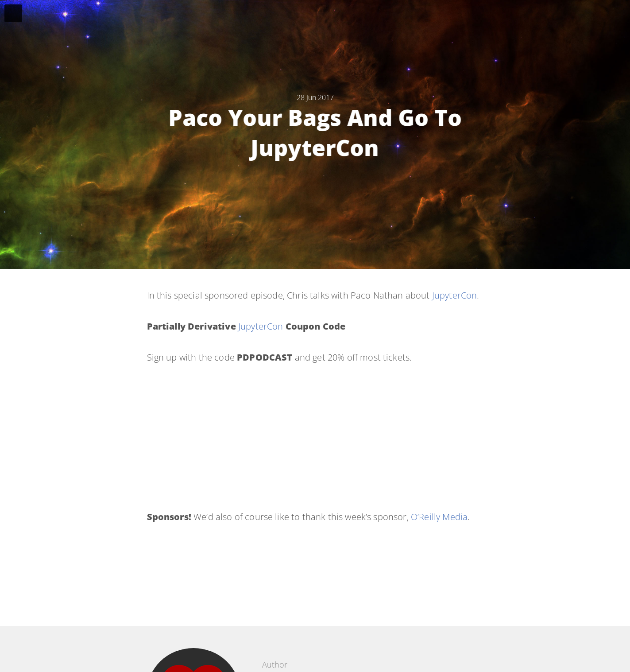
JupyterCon (455, 295)
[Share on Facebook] (308, 587)
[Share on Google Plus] (352, 587)
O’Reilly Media (439, 517)
